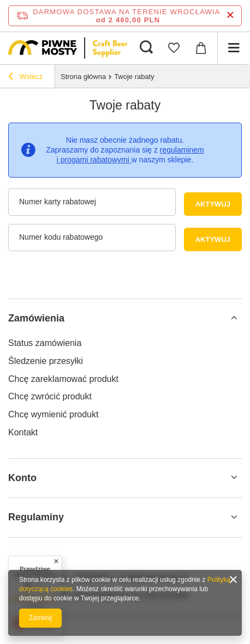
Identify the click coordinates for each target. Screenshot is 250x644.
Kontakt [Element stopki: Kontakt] (23, 432)
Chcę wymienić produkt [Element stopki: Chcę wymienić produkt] (53, 414)
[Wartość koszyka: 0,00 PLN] (201, 48)
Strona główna (83, 77)
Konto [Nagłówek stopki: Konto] (22, 478)
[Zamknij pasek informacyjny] (230, 16)
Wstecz (25, 78)
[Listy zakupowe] (174, 48)
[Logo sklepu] (68, 48)
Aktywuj (219, 204)
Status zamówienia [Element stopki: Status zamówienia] (45, 343)
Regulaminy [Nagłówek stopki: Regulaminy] (36, 517)
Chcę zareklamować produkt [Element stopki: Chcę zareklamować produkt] (63, 379)
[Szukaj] (146, 48)
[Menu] (234, 48)
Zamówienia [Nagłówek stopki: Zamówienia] (36, 318)
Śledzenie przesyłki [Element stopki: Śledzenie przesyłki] (46, 361)
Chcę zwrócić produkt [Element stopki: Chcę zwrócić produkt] (50, 396)
